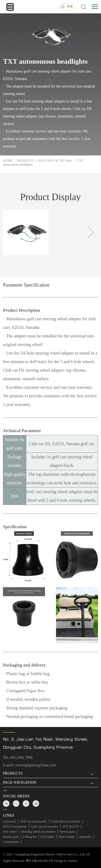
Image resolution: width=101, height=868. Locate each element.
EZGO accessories (15, 827)
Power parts (67, 832)
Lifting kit (30, 837)
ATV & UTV (71, 827)
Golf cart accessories (44, 827)
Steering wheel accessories (38, 832)
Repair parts (11, 837)
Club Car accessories (33, 821)
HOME (9, 161)
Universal (9, 821)
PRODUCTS (27, 161)
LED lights (48, 837)
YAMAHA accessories (66, 821)
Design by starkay (66, 861)
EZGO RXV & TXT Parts (58, 161)
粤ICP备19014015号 (40, 861)
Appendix (85, 837)
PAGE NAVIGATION (20, 783)
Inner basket (67, 837)
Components (11, 842)
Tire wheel (10, 832)
